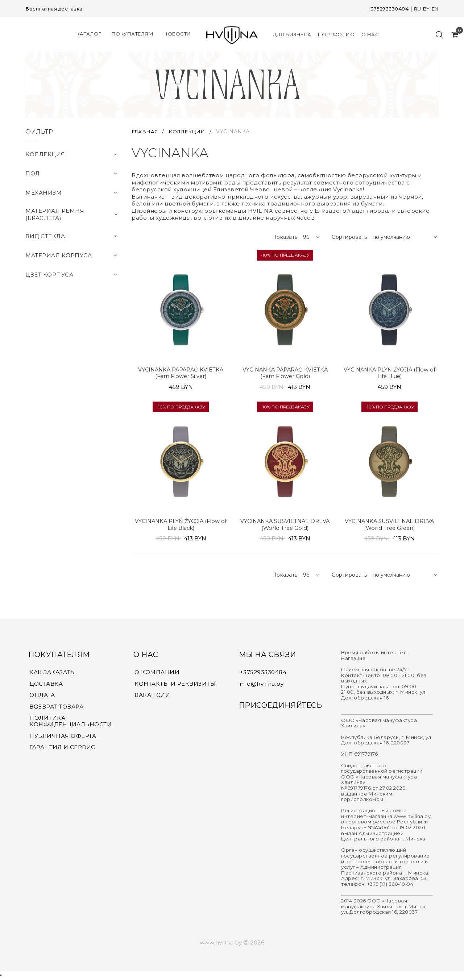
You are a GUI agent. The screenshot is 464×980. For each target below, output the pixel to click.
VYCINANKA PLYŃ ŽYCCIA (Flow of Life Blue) (390, 373)
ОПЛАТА (42, 697)
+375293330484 (385, 9)
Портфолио (336, 34)
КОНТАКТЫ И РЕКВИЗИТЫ (175, 685)
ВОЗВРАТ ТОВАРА (56, 709)
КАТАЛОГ (89, 34)
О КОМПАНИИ (157, 674)
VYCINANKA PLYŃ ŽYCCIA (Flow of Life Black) (181, 526)
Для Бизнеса (292, 34)
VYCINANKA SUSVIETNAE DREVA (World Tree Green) (390, 526)
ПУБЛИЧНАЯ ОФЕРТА (63, 738)
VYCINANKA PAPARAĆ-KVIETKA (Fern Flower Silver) (181, 373)
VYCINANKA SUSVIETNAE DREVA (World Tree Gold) (285, 526)
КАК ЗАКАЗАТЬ (52, 674)
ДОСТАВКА (46, 685)
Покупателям (133, 34)
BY (425, 9)
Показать (285, 237)
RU (416, 9)
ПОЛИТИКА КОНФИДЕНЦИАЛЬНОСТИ (71, 723)
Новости (177, 34)
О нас (370, 34)
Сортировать (349, 237)
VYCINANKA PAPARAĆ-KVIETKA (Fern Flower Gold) (285, 373)
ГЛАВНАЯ (146, 132)
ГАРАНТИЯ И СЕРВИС (62, 750)
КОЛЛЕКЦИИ (189, 132)
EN (434, 9)
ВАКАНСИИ (152, 697)
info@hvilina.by (262, 685)
